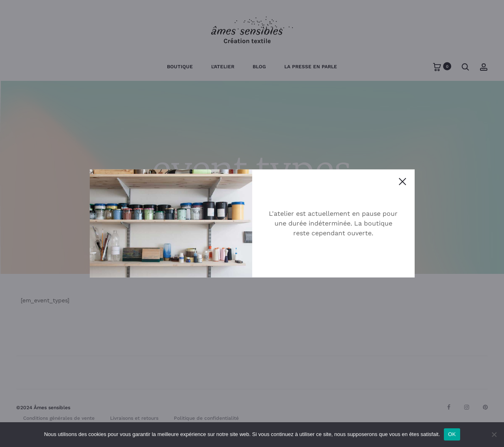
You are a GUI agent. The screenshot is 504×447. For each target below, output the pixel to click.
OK (452, 434)
